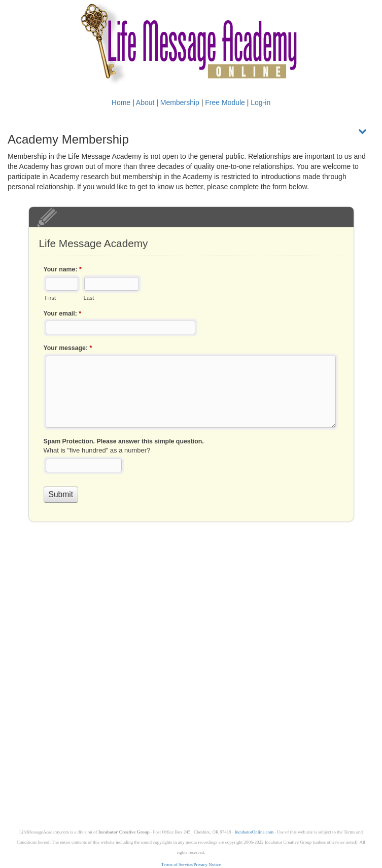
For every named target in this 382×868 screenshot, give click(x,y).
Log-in (261, 102)
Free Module (225, 102)
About (145, 102)
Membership (180, 102)
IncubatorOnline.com (254, 832)
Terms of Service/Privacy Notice (191, 864)
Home (121, 102)
